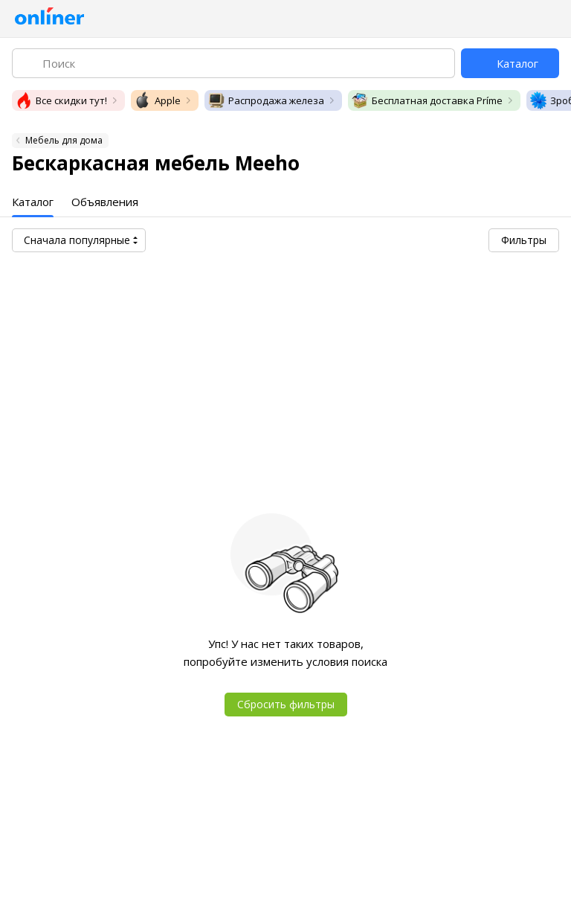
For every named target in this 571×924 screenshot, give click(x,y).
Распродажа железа (266, 100)
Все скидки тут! (61, 100)
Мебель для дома (64, 140)
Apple (157, 100)
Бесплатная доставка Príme (427, 100)
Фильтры (524, 240)
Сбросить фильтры (286, 704)
